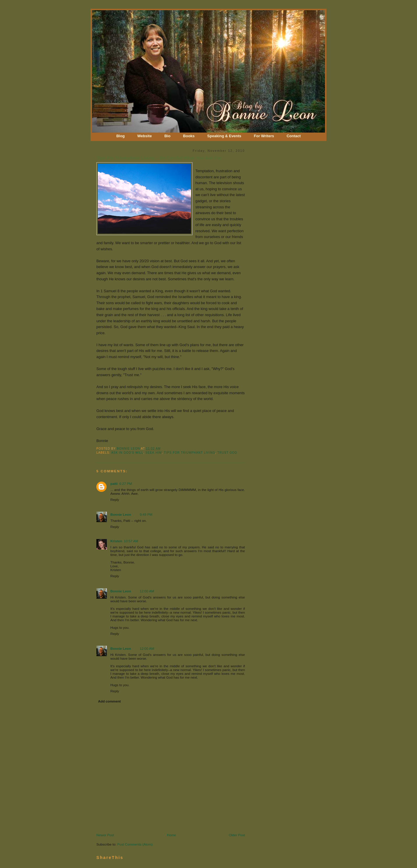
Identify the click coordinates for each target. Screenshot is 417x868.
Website (145, 136)
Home (171, 835)
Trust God (227, 453)
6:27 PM (126, 484)
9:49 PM (146, 514)
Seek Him (154, 453)
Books (189, 136)
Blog (120, 136)
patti (114, 484)
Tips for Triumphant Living (190, 453)
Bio (167, 136)
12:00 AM (147, 591)
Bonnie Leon (129, 449)
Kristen (116, 541)
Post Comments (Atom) (135, 844)
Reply (115, 500)
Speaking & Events (224, 136)
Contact (294, 136)
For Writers (264, 136)
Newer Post (105, 835)
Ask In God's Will (127, 453)
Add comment (109, 701)
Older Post (237, 835)
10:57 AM (131, 541)
